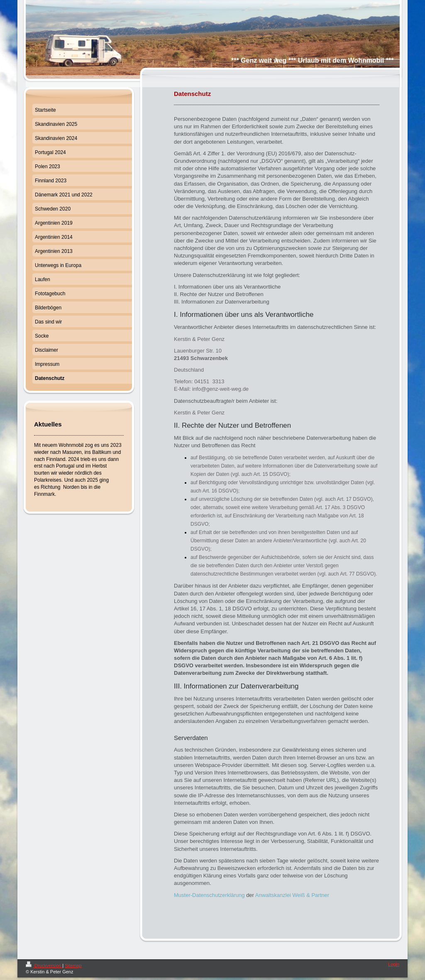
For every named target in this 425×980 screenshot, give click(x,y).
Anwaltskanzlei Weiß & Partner (292, 895)
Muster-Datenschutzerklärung (209, 895)
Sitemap (73, 965)
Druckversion (44, 965)
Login (394, 964)
